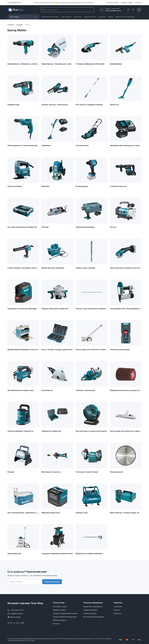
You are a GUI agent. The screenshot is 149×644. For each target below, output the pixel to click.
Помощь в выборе (90, 613)
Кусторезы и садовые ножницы (89, 105)
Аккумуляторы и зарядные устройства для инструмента (126, 145)
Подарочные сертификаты (93, 607)
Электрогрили (66, 17)
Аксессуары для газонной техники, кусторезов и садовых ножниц (92, 349)
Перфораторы (13, 105)
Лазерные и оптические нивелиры (22, 309)
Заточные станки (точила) (87, 472)
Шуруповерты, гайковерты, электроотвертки (23, 64)
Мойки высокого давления (125, 17)
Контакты (138, 3)
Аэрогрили (78, 17)
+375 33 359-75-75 (14, 3)
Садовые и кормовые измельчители (57, 553)
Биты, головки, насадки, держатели (57, 349)
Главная (11, 25)
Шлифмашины (116, 64)
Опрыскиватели (14, 553)
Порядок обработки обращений (65, 617)
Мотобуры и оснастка (51, 472)
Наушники (102, 17)
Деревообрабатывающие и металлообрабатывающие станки (23, 349)
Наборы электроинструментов (55, 309)
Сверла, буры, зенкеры (86, 268)
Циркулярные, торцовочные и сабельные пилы (57, 64)
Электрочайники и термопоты (20, 431)
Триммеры (46, 145)
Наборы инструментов (51, 431)
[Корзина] (139, 10)
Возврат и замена (127, 3)
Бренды (20, 25)
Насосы (113, 227)
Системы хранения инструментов (22, 227)
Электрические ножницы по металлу (126, 268)
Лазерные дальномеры (120, 349)
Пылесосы (114, 105)
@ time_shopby (14, 617)
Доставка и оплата (113, 3)
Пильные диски (117, 472)
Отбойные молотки (118, 186)
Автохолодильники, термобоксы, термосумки (23, 513)
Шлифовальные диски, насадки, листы (126, 390)
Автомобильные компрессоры (21, 390)
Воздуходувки (82, 186)
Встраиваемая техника (50, 17)
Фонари (11, 472)
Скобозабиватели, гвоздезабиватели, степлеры (126, 309)
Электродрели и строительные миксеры (23, 145)
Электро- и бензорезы (85, 390)
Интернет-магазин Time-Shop (25, 603)
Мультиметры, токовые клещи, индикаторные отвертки (126, 513)
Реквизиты (118, 613)
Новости (117, 610)
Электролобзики (15, 186)
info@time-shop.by (15, 614)
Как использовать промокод (94, 617)
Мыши (111, 17)
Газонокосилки (82, 145)
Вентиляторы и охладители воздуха (91, 431)
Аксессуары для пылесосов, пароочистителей (126, 431)
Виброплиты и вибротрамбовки (89, 553)
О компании (118, 607)
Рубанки (45, 227)
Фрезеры (45, 186)
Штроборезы (47, 390)
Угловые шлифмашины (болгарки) (90, 64)
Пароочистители (90, 17)
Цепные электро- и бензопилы (55, 105)
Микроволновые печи (51, 513)
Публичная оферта (60, 620)
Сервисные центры (90, 610)
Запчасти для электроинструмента (91, 309)
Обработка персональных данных (65, 613)
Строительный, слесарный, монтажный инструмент (23, 268)
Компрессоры (82, 513)
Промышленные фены (85, 227)
